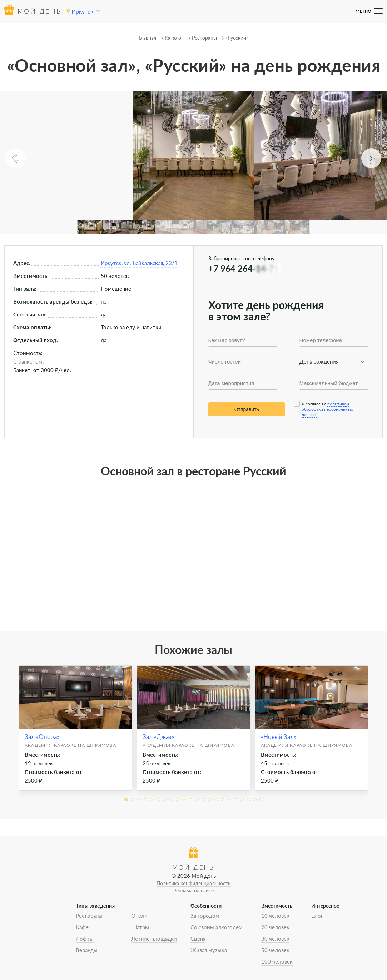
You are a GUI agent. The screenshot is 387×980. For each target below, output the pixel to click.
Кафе (82, 927)
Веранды (87, 950)
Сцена (198, 939)
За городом (205, 916)
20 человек (275, 927)
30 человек (275, 939)
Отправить (247, 409)
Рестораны (89, 916)
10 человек (275, 916)
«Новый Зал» (279, 737)
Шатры (140, 927)
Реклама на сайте (193, 891)
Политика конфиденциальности (194, 883)
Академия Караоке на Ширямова (71, 745)
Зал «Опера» (42, 737)
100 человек (277, 961)
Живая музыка (209, 950)
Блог (317, 916)
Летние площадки (154, 939)
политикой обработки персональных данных (327, 409)
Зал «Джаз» (158, 737)
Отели (139, 916)
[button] (16, 158)
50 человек (275, 950)
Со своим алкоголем (217, 927)
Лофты (85, 939)
